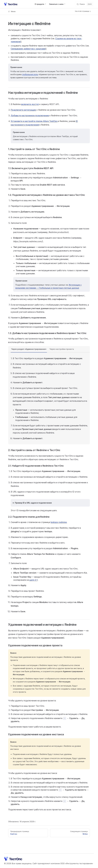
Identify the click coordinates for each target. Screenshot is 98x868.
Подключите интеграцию (23, 110)
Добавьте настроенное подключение (30, 116)
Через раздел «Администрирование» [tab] (29, 349)
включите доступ (30, 104)
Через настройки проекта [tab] (62, 349)
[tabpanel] (49, 398)
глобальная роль (30, 74)
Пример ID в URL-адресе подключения (33, 503)
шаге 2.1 (33, 580)
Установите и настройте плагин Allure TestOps (34, 121)
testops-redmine (59, 522)
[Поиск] (85, 4)
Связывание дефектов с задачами (28, 49)
